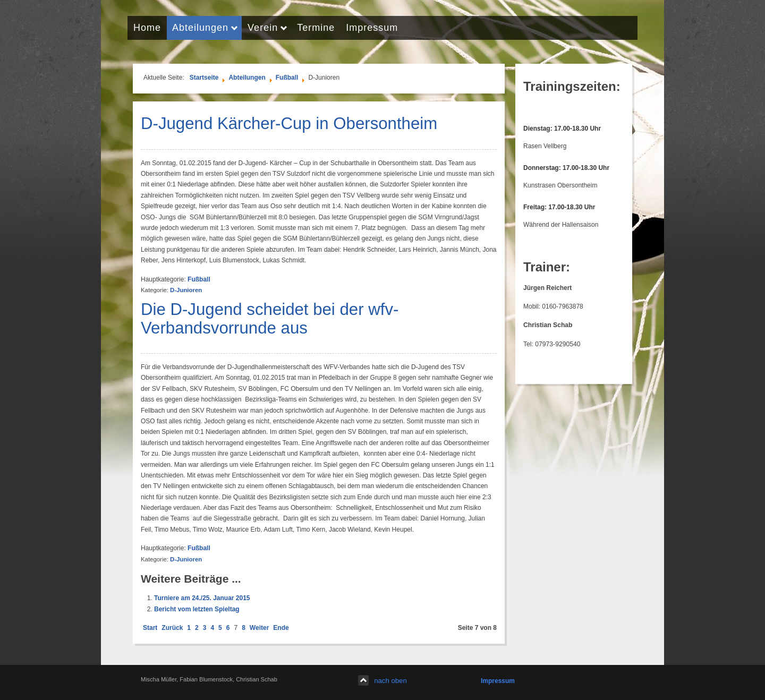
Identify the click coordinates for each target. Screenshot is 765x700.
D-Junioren (186, 290)
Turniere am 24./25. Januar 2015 (202, 598)
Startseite (204, 78)
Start (150, 628)
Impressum (498, 681)
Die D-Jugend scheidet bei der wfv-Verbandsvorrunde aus (270, 318)
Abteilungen (247, 78)
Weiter (259, 628)
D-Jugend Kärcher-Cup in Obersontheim (289, 123)
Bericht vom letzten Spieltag (197, 609)
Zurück (172, 628)
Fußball (287, 78)
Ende (281, 628)
